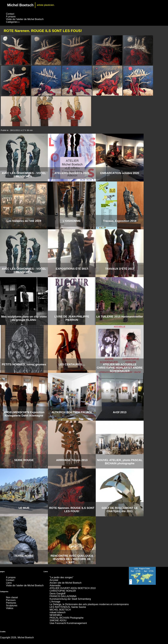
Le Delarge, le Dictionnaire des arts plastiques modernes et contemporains (89, 604)
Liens (9, 583)
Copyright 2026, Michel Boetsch (17, 637)
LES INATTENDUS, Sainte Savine (68, 607)
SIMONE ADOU (58, 620)
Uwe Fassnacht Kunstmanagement (68, 623)
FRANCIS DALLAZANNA (63, 596)
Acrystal (54, 580)
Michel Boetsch (20, 5)
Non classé (12, 597)
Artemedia (55, 585)
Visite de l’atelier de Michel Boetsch (25, 19)
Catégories (13, 22)
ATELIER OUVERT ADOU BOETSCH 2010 (73, 588)
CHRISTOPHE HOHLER (63, 591)
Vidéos (10, 608)
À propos (11, 17)
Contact (10, 14)
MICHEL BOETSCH (60, 610)
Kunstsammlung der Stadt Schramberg (70, 599)
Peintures (11, 603)
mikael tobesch (58, 612)
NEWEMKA (56, 615)
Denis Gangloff (57, 594)
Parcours (11, 600)
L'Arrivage (55, 602)
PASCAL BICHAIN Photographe (66, 618)
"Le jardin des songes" (61, 577)
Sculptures (12, 606)
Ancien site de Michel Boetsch (65, 583)
